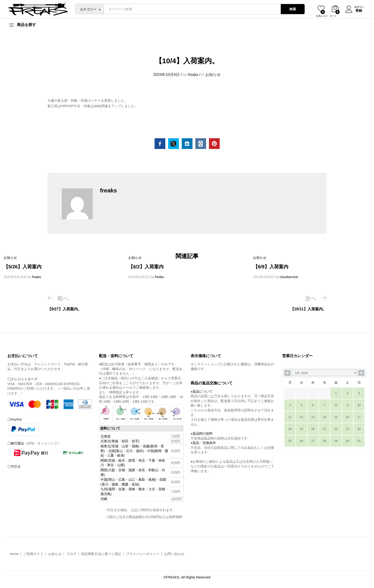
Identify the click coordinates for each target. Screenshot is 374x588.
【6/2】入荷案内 (146, 267)
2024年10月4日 (166, 75)
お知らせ (213, 75)
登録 (358, 10)
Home (14, 554)
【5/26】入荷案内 (23, 267)
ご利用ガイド (33, 554)
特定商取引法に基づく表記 (101, 554)
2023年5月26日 (15, 277)
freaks (193, 75)
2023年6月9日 (264, 277)
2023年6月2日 (139, 277)
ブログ (71, 554)
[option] (62, 267)
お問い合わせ (174, 554)
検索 (291, 9)
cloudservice (289, 277)
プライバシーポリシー (143, 554)
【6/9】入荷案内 (271, 267)
